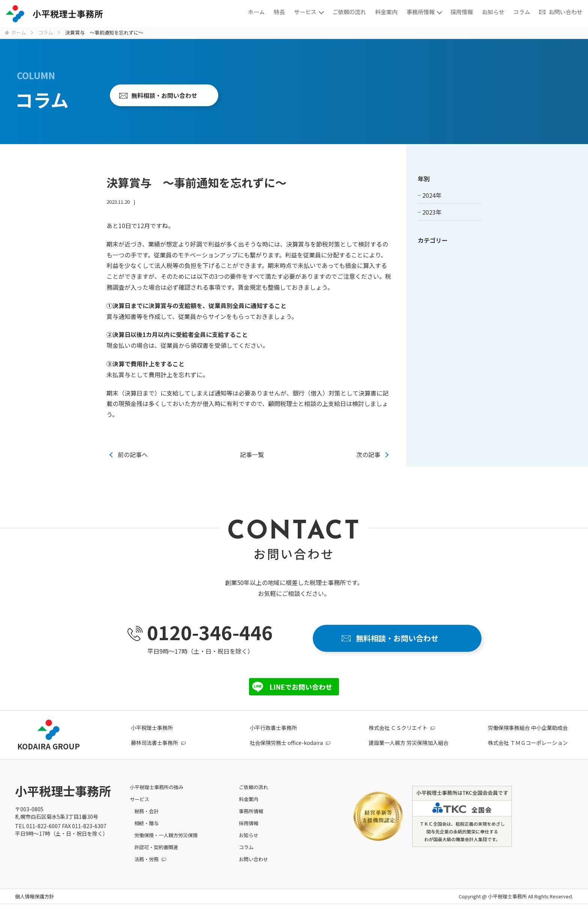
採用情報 (462, 11)
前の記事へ (133, 454)
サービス (305, 11)
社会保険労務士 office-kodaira (286, 743)
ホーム (256, 11)
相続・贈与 (146, 823)
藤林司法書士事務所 (154, 743)
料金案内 (386, 11)
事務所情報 (421, 11)
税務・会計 (146, 811)
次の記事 (368, 454)
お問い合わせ (565, 11)
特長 (279, 11)
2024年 (432, 195)
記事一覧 (252, 454)
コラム (522, 11)
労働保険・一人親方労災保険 (166, 835)
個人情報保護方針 (34, 896)
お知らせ (493, 11)
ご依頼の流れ (349, 11)
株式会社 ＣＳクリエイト (398, 728)
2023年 (432, 212)
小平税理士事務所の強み (157, 787)
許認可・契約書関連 (156, 847)
